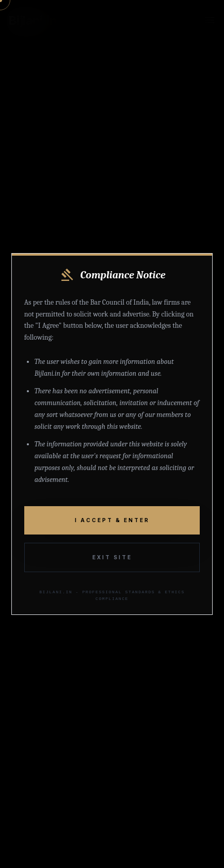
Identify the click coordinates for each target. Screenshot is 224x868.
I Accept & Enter (112, 520)
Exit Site (112, 557)
